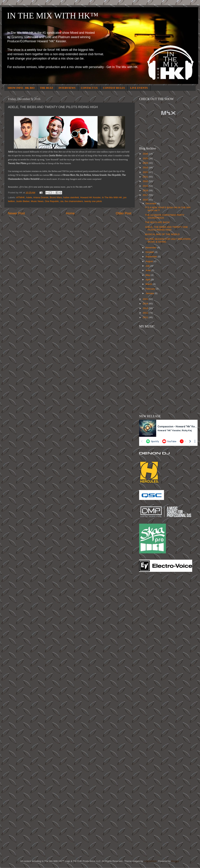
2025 (146, 158)
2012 (146, 313)
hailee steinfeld (71, 197)
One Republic (52, 201)
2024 (146, 163)
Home (70, 213)
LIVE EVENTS (139, 88)
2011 (146, 317)
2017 (146, 195)
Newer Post (16, 213)
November (151, 248)
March (149, 284)
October (150, 252)
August (150, 261)
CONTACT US (89, 88)
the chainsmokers (74, 201)
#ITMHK (21, 197)
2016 (146, 200)
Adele (29, 197)
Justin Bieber (23, 201)
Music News (37, 201)
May (148, 275)
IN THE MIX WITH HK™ (53, 16)
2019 (146, 186)
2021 (146, 177)
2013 (146, 308)
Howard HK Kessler (90, 197)
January (150, 293)
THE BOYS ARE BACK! (157, 222)
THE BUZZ (47, 88)
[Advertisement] (153, 630)
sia (62, 201)
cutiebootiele (150, 861)
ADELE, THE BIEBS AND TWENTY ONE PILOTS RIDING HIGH (167, 228)
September (152, 257)
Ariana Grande (41, 197)
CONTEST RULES (114, 88)
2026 (146, 154)
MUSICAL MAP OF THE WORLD (162, 234)
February (151, 289)
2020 (146, 181)
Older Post (124, 213)
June (148, 270)
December (151, 204)
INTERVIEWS (67, 88)
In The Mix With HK (112, 197)
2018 (146, 190)
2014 (146, 304)
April (148, 280)
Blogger (175, 861)
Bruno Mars (56, 197)
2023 (146, 167)
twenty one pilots (93, 201)
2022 (146, 172)
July (148, 266)
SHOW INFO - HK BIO (21, 88)
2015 (146, 299)
